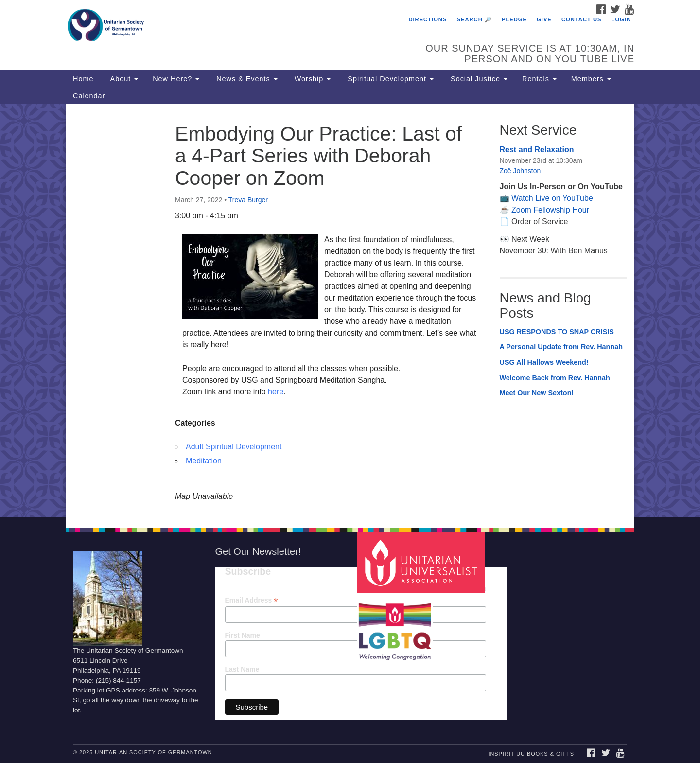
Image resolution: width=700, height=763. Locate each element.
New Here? (176, 79)
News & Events (246, 79)
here (276, 392)
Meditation (204, 461)
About (123, 79)
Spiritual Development (389, 79)
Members (591, 79)
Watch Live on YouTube (552, 198)
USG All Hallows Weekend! (544, 362)
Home (83, 79)
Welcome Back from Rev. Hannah (555, 378)
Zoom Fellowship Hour (550, 210)
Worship (312, 79)
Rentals (539, 79)
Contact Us (582, 19)
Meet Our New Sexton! (537, 393)
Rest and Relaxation (537, 150)
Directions (428, 19)
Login (621, 19)
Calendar (89, 96)
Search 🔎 (474, 19)
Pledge (514, 19)
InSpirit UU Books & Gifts (531, 754)
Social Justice (478, 79)
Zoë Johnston (520, 171)
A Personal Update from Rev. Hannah (561, 347)
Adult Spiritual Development (234, 447)
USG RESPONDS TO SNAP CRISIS (557, 332)
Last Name (242, 669)
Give (544, 19)
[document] (350, 310)
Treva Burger (248, 200)
